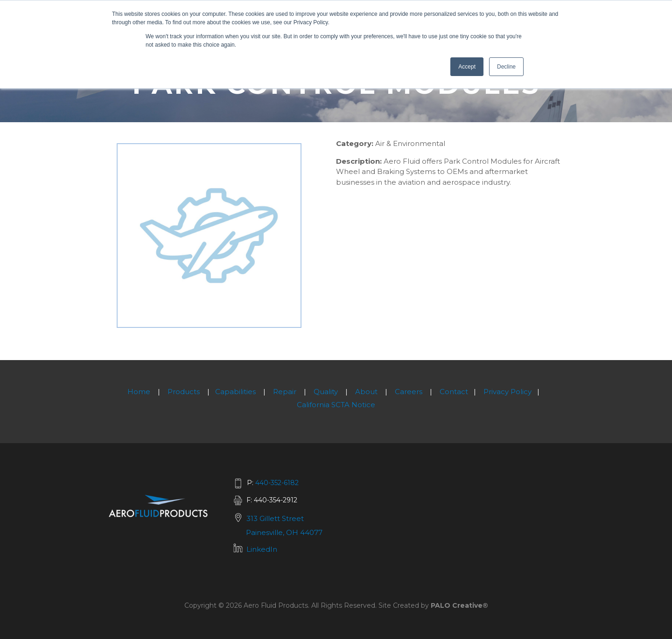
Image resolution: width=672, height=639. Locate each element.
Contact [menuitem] (454, 392)
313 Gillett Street (275, 518)
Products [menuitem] (184, 392)
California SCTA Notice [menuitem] (336, 405)
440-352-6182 (277, 483)
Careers (409, 392)
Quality (326, 392)
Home (139, 392)
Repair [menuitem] (285, 392)
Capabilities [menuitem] (235, 392)
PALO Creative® (459, 605)
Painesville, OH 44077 (284, 532)
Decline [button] (506, 67)
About (366, 392)
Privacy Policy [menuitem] (507, 392)
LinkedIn (262, 549)
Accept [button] (467, 67)
